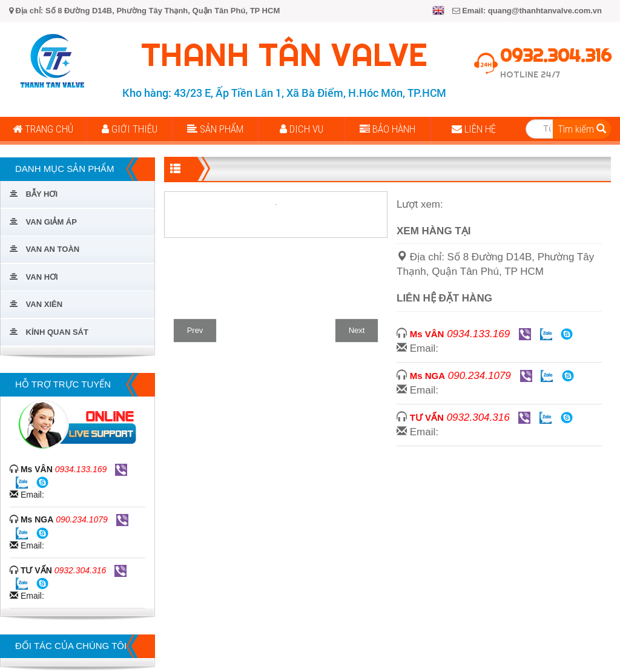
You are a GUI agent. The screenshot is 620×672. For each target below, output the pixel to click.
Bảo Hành (387, 129)
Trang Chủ (43, 129)
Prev (195, 330)
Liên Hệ (474, 129)
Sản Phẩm (215, 129)
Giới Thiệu (130, 129)
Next (357, 330)
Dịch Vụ (302, 129)
